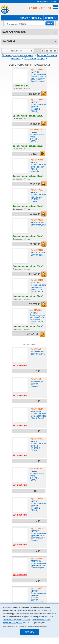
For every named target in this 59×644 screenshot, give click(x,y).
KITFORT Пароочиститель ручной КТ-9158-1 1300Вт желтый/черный (39, 109)
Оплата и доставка (31, 18)
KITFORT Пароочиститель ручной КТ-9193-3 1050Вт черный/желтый (39, 448)
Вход (54, 2)
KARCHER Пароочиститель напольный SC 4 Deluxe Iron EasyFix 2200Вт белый (37, 318)
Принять (29, 632)
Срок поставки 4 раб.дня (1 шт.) (28, 116)
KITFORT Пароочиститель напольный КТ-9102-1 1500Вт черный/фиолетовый (39, 199)
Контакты (51, 18)
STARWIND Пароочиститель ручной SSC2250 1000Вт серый (39, 564)
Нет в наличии (20, 365)
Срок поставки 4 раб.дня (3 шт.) (28, 176)
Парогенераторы (34, 58)
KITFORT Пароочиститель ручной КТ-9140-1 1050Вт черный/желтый (37, 139)
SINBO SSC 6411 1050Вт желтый (38, 353)
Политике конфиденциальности (17, 620)
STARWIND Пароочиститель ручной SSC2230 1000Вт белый (39, 415)
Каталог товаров (14, 32)
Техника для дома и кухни (18, 55)
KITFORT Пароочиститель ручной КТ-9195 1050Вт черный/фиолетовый (39, 168)
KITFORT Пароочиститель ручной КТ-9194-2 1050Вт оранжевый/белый (39, 598)
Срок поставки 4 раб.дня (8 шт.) (28, 296)
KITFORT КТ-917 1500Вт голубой (38, 224)
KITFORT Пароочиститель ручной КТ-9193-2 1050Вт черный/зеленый (39, 508)
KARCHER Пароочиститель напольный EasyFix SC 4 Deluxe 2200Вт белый (39, 288)
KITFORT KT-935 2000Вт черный (38, 254)
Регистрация (42, 2)
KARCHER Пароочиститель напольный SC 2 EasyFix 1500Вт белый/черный (39, 77)
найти (50, 23)
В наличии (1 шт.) (21, 86)
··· (4, 2)
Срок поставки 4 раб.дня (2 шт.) (28, 266)
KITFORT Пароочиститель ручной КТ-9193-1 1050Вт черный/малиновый (37, 478)
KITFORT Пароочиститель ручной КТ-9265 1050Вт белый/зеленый (39, 536)
